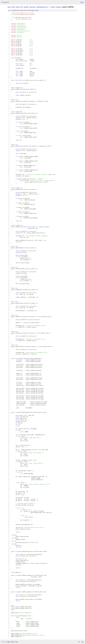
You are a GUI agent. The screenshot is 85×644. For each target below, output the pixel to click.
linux (9, 7)
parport (59, 7)
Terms (16, 642)
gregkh (26, 7)
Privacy (12, 642)
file (37, 10)
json (82, 642)
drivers (53, 7)
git (22, 7)
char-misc (32, 7)
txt (79, 642)
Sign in (82, 2)
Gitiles (9, 642)
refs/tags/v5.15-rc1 (42, 7)
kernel (18, 7)
